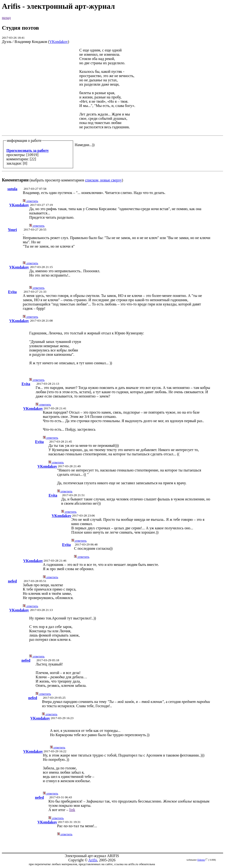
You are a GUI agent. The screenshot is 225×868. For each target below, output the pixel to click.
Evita (12, 292)
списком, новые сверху (103, 180)
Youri (12, 230)
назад (6, 18)
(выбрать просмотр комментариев (112, 115)
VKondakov (59, 42)
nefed (12, 581)
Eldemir (201, 860)
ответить (30, 201)
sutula (12, 189)
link (72, 810)
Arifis (93, 860)
